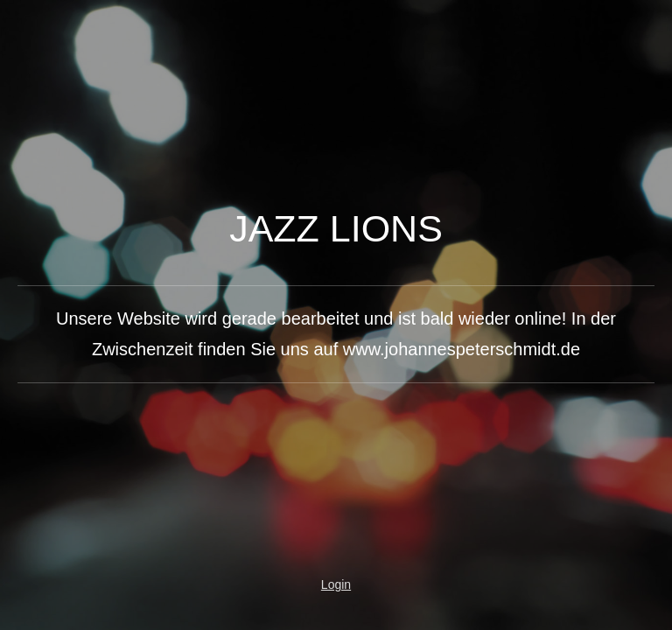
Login (336, 584)
